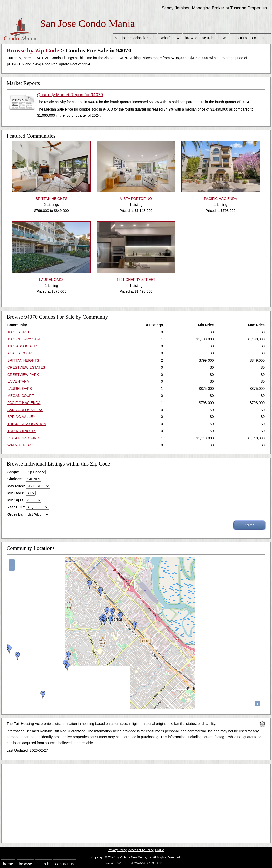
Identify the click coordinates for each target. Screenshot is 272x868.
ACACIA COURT (21, 353)
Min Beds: (16, 493)
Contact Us (261, 38)
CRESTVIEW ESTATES (26, 367)
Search (208, 38)
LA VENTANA (18, 381)
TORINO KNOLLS (22, 431)
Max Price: (16, 486)
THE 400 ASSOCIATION (27, 424)
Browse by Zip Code (33, 50)
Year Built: (16, 507)
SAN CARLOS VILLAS (25, 410)
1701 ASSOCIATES (23, 346)
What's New (170, 38)
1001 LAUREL (19, 332)
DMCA (160, 850)
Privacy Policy (117, 850)
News (223, 38)
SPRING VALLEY (21, 417)
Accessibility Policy (141, 850)
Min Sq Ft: (16, 500)
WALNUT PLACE (21, 445)
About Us (240, 38)
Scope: (13, 472)
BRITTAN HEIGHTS (23, 360)
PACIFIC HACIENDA (24, 403)
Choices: (15, 479)
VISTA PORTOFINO (23, 438)
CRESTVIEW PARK (23, 375)
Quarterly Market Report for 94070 (70, 95)
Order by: (15, 514)
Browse (191, 38)
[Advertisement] (136, 802)
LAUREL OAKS (20, 389)
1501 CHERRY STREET (27, 339)
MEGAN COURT (21, 396)
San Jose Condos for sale (135, 38)
